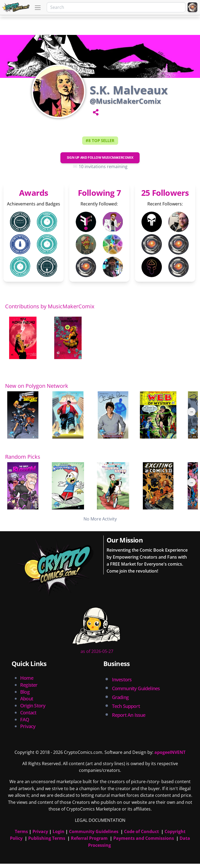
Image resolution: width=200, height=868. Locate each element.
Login (59, 831)
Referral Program (89, 838)
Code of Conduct (141, 831)
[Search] (116, 7)
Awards (34, 193)
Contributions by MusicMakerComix (50, 306)
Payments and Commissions (144, 838)
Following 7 (99, 193)
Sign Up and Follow (100, 158)
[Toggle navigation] (38, 8)
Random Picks (23, 457)
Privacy (28, 726)
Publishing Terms (47, 838)
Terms (21, 831)
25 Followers (165, 193)
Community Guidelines (94, 831)
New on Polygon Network (37, 386)
